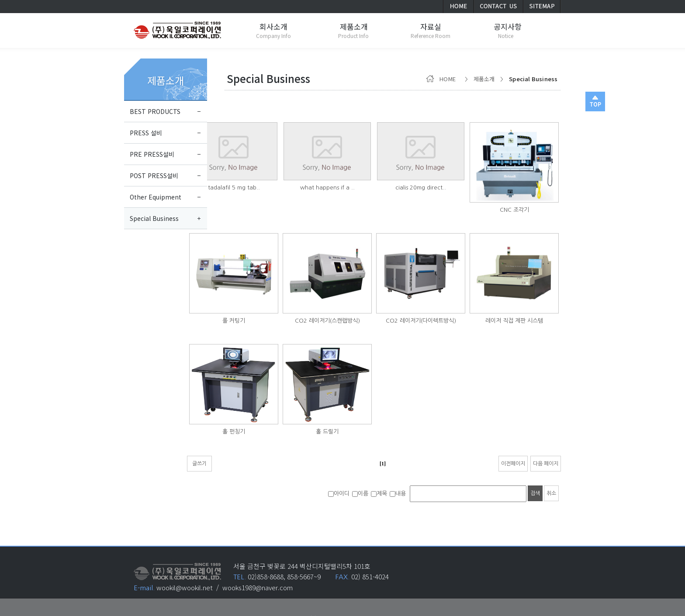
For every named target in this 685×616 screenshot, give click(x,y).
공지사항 (508, 26)
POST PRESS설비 (154, 176)
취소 (551, 493)
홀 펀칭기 (234, 432)
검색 (535, 493)
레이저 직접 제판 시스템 (514, 321)
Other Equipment (156, 197)
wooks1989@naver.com (258, 587)
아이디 (339, 494)
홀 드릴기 (327, 432)
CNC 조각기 (514, 210)
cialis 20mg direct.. (421, 188)
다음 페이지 (546, 464)
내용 (398, 494)
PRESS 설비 (146, 133)
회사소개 (273, 26)
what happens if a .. (327, 188)
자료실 (431, 26)
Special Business (154, 218)
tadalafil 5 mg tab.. (234, 188)
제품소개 (166, 80)
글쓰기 (199, 464)
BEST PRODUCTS (155, 111)
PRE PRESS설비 (152, 154)
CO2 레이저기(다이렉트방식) (421, 321)
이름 (360, 494)
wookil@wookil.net (185, 587)
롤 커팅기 (234, 321)
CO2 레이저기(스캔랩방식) (327, 321)
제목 (379, 494)
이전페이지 (513, 464)
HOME (443, 79)
